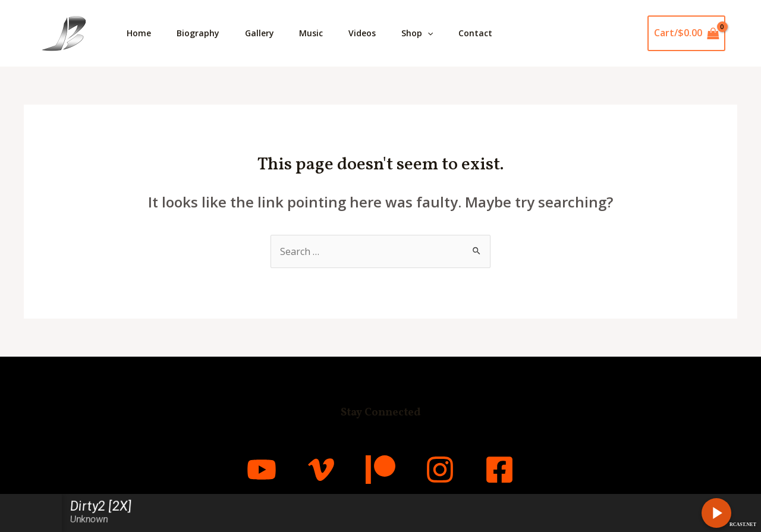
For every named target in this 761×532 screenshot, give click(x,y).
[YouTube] (262, 470)
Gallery (267, 33)
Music (322, 33)
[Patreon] (380, 470)
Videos (376, 33)
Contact (496, 33)
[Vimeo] (321, 470)
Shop (434, 33)
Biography (203, 33)
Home (141, 33)
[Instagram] (440, 470)
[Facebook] (499, 470)
